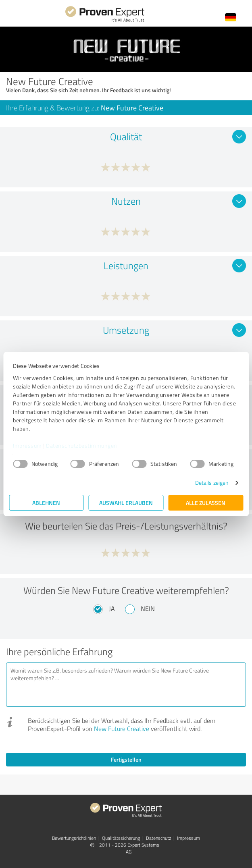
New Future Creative (122, 729)
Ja (112, 608)
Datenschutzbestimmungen (82, 445)
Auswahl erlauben (126, 503)
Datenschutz (158, 838)
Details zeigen (212, 483)
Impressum (27, 445)
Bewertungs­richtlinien (74, 838)
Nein (148, 608)
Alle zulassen (206, 503)
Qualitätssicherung (121, 838)
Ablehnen (46, 503)
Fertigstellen (126, 759)
